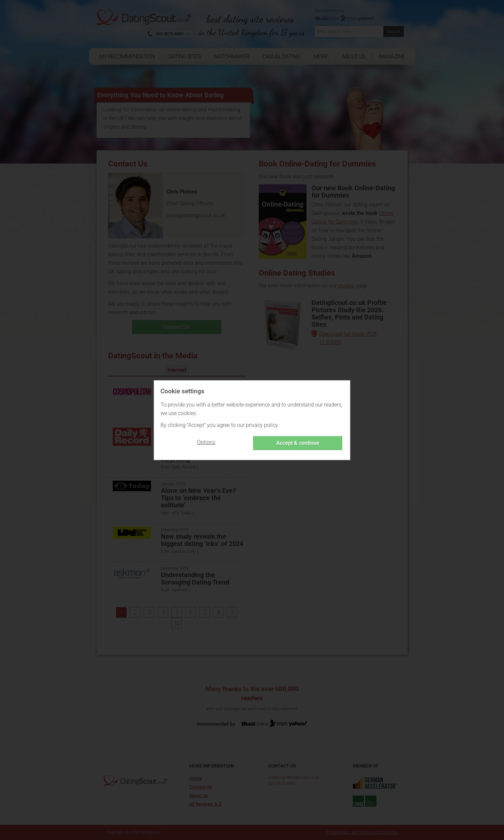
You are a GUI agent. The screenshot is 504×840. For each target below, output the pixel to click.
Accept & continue (298, 443)
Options (206, 442)
